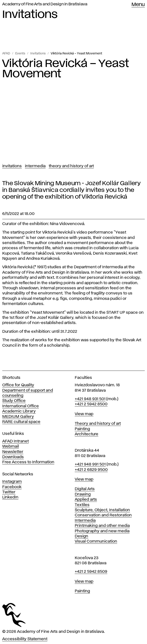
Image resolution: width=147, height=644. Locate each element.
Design (81, 536)
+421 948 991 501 (90, 464)
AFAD (6, 54)
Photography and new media (102, 531)
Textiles (82, 505)
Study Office (14, 401)
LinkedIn (10, 497)
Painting (82, 429)
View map (84, 414)
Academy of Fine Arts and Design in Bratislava (45, 4)
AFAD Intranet (15, 441)
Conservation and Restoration (103, 515)
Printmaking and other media (102, 526)
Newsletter (13, 452)
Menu (138, 5)
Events (20, 54)
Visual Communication (96, 541)
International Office (21, 406)
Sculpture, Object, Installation (102, 510)
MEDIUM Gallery (18, 417)
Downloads (13, 457)
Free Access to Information (28, 462)
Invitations (38, 54)
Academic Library (19, 411)
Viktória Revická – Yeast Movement (76, 54)
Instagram (12, 482)
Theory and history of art (98, 424)
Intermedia (35, 166)
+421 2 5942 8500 (91, 404)
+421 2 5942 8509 (91, 572)
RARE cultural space (21, 422)
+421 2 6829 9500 (91, 470)
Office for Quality (18, 385)
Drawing (83, 494)
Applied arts (86, 500)
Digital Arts (85, 489)
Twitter (9, 492)
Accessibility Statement (25, 639)
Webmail (11, 447)
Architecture (87, 434)
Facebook (12, 487)
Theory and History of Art (71, 166)
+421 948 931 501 (90, 399)
